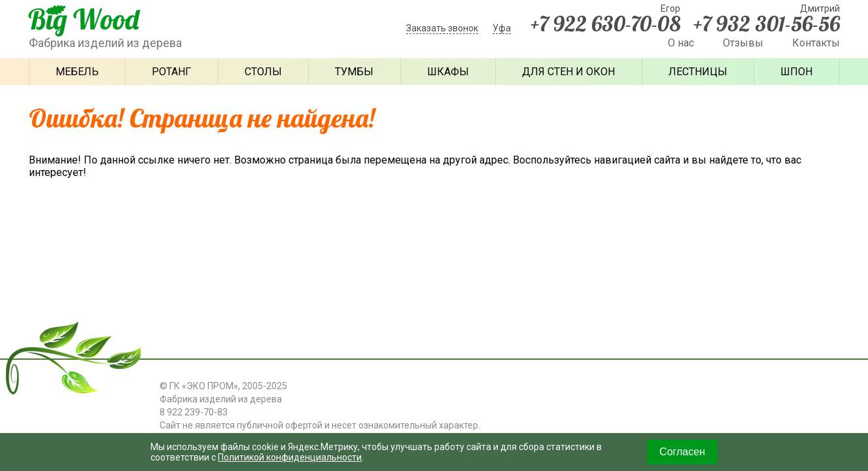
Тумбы (354, 72)
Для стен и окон (568, 72)
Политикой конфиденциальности (290, 457)
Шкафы (448, 72)
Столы (263, 72)
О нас (681, 43)
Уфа (502, 28)
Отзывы (743, 43)
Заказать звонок (442, 28)
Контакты (816, 43)
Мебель (77, 72)
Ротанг (171, 72)
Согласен (682, 452)
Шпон (796, 72)
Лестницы (698, 72)
